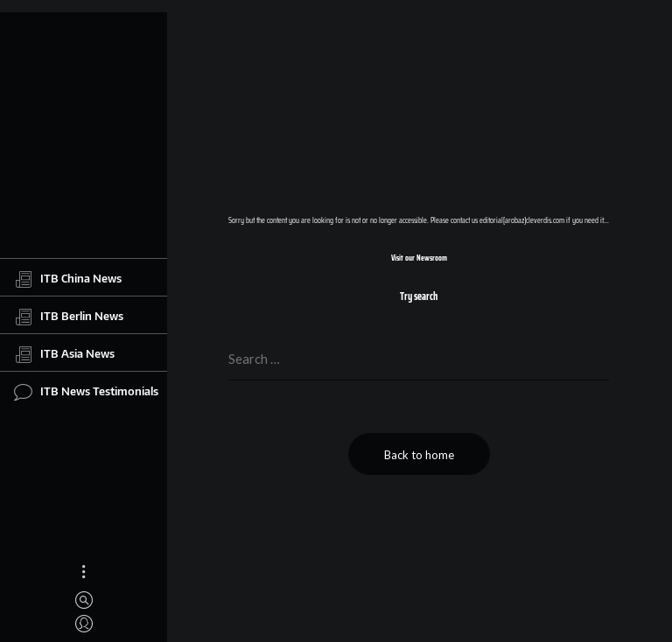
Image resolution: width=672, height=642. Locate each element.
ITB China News (68, 279)
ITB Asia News (64, 354)
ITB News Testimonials (86, 392)
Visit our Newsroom (419, 258)
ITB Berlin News (69, 317)
